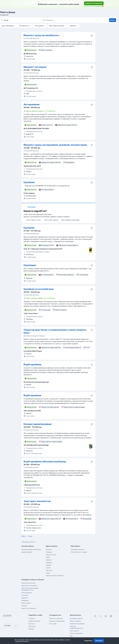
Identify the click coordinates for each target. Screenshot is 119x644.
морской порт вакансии (29, 608)
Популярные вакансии (78, 549)
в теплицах (25, 595)
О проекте (32, 618)
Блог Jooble (53, 624)
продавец (49, 552)
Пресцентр (32, 626)
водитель (49, 549)
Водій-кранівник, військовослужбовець (45, 462)
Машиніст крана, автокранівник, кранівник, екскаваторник (55, 145)
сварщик (49, 565)
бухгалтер (49, 570)
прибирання (25, 600)
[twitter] (100, 616)
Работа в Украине (75, 621)
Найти (113, 20)
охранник (49, 560)
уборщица (49, 562)
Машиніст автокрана (35, 67)
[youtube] (111, 616)
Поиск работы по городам (79, 552)
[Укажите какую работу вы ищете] (20, 20)
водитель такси (51, 555)
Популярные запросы (76, 618)
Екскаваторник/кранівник (38, 424)
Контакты (32, 624)
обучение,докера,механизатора (31, 549)
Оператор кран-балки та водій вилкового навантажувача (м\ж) (55, 331)
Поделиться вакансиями (57, 621)
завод (48, 557)
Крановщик (30, 265)
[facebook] (95, 616)
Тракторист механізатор (37, 501)
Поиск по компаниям (76, 633)
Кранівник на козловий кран (39, 289)
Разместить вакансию (94, 3)
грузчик (48, 568)
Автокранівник (32, 104)
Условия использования (77, 624)
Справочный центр (34, 621)
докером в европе (27, 552)
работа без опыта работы (29, 586)
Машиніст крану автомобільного (41, 35)
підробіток (25, 598)
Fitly (71, 636)
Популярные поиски (29, 542)
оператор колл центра (28, 583)
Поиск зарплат (74, 631)
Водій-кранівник (32, 364)
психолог (24, 606)
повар (48, 573)
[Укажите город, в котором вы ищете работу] (62, 20)
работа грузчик (26, 603)
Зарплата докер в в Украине (55, 576)
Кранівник (29, 182)
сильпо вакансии (27, 593)
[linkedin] (106, 616)
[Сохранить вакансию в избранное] (92, 36)
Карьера (31, 629)
